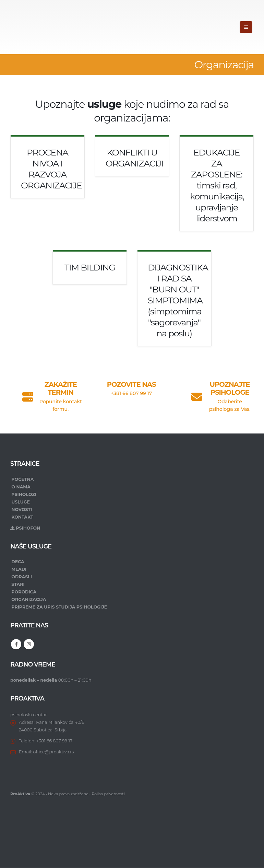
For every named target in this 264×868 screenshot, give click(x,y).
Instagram (29, 644)
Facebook (16, 644)
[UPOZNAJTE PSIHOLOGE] (217, 394)
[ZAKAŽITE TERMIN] (47, 394)
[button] (246, 27)
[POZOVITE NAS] (132, 386)
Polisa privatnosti (108, 794)
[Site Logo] (35, 27)
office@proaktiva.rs (54, 752)
